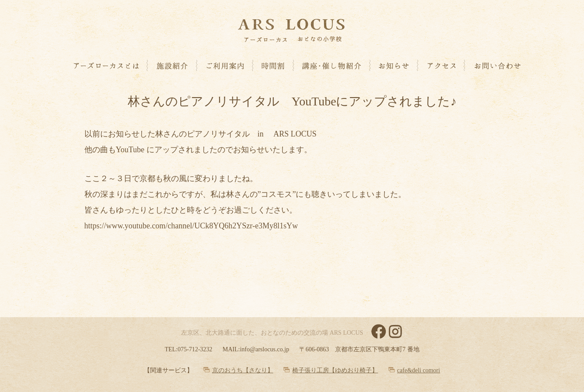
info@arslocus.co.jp (264, 349)
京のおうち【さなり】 (243, 370)
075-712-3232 (195, 349)
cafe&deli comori (419, 370)
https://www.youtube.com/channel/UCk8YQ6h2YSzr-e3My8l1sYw (191, 226)
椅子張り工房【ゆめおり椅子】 (335, 370)
